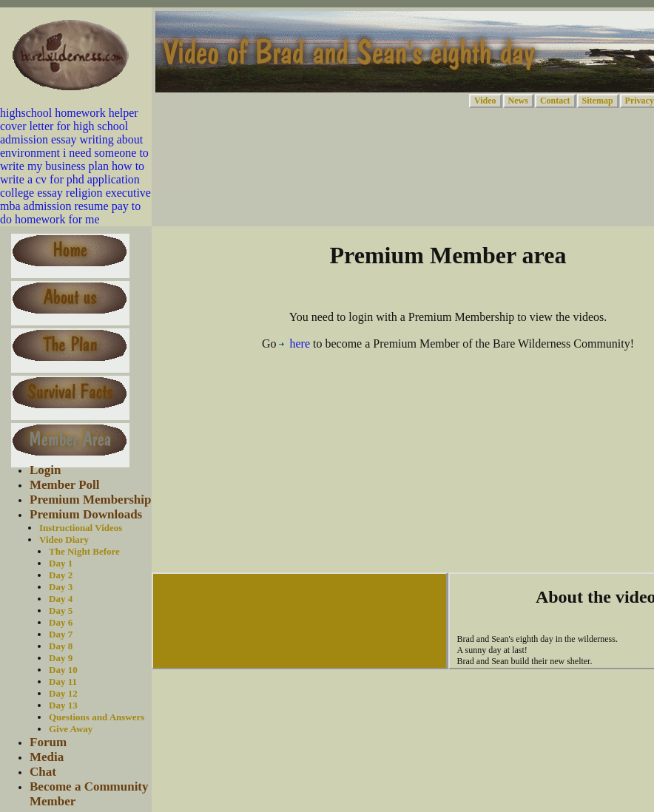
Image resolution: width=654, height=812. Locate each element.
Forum (48, 742)
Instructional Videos (81, 528)
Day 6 (61, 622)
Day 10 (63, 670)
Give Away (71, 729)
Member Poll (65, 485)
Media (47, 757)
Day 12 (63, 693)
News (518, 101)
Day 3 (61, 587)
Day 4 (61, 599)
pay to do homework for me (70, 213)
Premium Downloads (86, 514)
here (294, 344)
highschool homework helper (69, 113)
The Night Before (84, 551)
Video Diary (64, 539)
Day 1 (61, 563)
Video (485, 101)
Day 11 (63, 681)
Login (45, 470)
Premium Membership (90, 500)
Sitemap (598, 101)
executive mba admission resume (75, 199)
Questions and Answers (97, 717)
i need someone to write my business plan (74, 159)
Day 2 (61, 575)
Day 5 (61, 610)
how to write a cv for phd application (72, 173)
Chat (43, 772)
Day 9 (61, 658)
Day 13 (63, 705)
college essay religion (51, 193)
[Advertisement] (448, 466)
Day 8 (61, 646)
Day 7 (61, 634)
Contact (555, 101)
